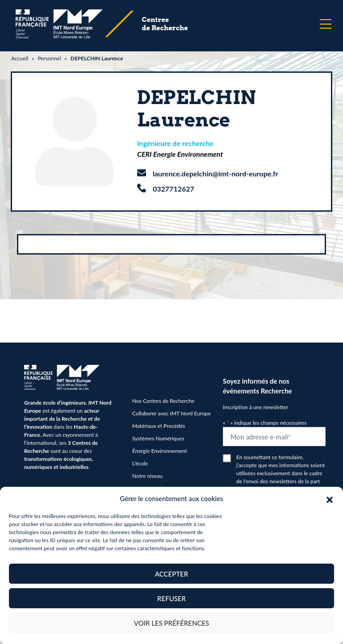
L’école (140, 463)
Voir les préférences (172, 623)
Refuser (171, 598)
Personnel (49, 58)
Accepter (171, 574)
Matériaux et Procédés (159, 426)
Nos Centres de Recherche (163, 401)
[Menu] (326, 24)
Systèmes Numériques (158, 438)
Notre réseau (147, 476)
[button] (330, 498)
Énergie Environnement (160, 451)
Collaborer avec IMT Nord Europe (171, 413)
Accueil (20, 58)
